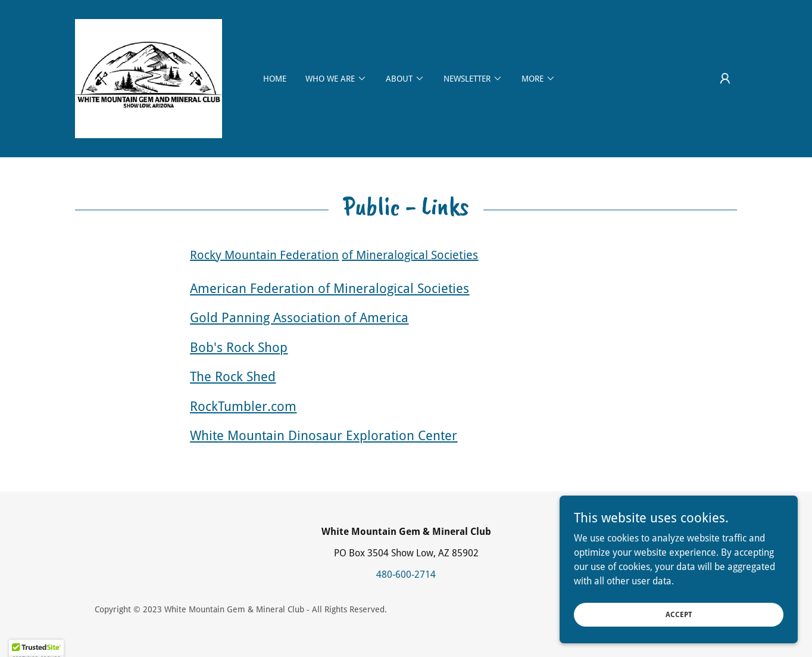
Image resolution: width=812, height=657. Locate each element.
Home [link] (275, 79)
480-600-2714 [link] (406, 575)
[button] (725, 79)
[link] (149, 78)
